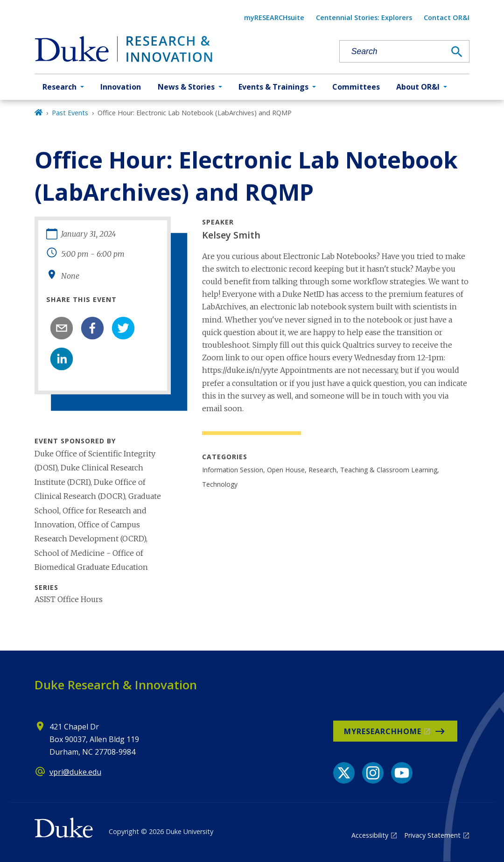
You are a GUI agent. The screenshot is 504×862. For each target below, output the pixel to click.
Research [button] (59, 87)
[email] (62, 328)
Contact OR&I (447, 18)
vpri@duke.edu (75, 772)
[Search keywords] (392, 52)
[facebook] (92, 328)
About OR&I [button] (418, 87)
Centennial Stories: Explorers (364, 18)
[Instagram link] (373, 773)
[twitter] (123, 328)
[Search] (457, 52)
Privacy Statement (432, 835)
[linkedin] (62, 359)
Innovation (121, 87)
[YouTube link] (402, 773)
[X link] (344, 773)
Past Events (70, 113)
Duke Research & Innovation (116, 685)
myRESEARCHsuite (274, 18)
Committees (356, 87)
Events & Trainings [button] (273, 87)
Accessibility (370, 835)
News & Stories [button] (186, 87)
